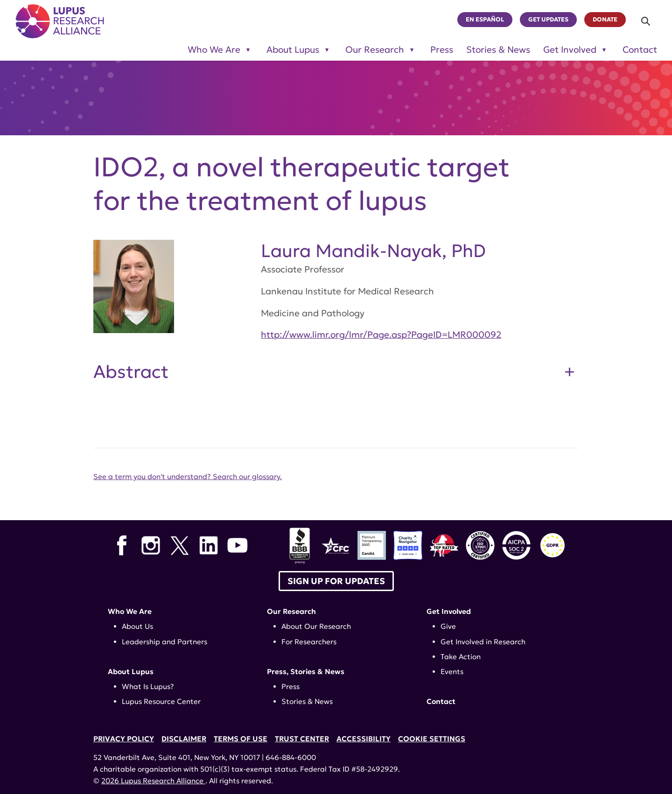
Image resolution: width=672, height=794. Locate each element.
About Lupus (131, 672)
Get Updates (548, 20)
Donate (605, 20)
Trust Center (302, 739)
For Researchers (309, 642)
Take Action (461, 657)
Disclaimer (184, 739)
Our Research (291, 611)
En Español (485, 20)
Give (448, 626)
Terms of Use (241, 739)
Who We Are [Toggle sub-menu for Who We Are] (214, 50)
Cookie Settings (432, 739)
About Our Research (316, 626)
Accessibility (364, 739)
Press (442, 50)
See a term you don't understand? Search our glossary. (188, 477)
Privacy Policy (124, 739)
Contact (640, 50)
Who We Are (130, 611)
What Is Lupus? (148, 686)
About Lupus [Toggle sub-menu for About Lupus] (293, 50)
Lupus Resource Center (161, 701)
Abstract (131, 372)
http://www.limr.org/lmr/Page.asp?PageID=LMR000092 (381, 334)
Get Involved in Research (483, 642)
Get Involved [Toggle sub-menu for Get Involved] (570, 50)
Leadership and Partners (164, 642)
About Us (137, 626)
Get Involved (449, 611)
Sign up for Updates (336, 581)
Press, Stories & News (306, 672)
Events (452, 672)
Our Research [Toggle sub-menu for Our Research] (375, 50)
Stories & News (498, 50)
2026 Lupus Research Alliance (153, 781)
